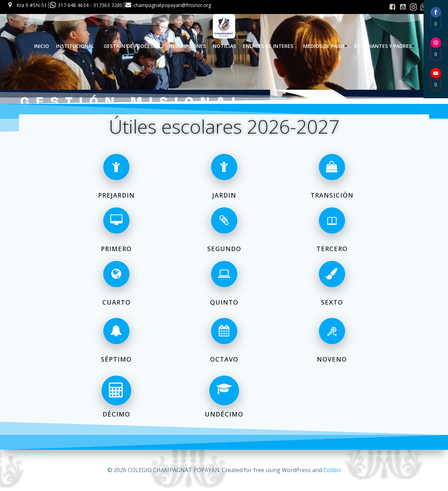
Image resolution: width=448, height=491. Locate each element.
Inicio (41, 46)
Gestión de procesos (133, 46)
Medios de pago (325, 46)
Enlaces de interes (269, 46)
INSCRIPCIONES (188, 46)
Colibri (332, 470)
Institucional (76, 46)
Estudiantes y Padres (384, 46)
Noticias (224, 46)
